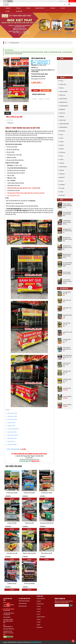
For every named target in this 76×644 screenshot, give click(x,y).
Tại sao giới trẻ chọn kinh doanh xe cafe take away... (67, 239)
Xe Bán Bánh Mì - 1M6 (67, 308)
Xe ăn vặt (60, 156)
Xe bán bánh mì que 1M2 (11, 432)
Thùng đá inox (61, 174)
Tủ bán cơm (61, 145)
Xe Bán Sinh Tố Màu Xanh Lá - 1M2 (67, 364)
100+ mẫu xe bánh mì (22, 210)
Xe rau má (61, 181)
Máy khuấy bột (61, 109)
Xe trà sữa (39, 606)
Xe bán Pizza (61, 163)
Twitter (48, 99)
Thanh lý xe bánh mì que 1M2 (12, 435)
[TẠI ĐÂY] (24, 449)
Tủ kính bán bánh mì (62, 167)
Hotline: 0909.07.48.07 (39, 94)
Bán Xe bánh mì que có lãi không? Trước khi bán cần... (67, 256)
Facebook (34, 99)
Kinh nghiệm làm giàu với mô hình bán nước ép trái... (67, 231)
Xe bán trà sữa (61, 113)
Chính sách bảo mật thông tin (24, 601)
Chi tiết (8, 113)
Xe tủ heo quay (61, 152)
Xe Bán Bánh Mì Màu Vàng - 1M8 (67, 293)
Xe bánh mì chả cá (62, 84)
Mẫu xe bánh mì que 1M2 (14, 43)
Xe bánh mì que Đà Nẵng (11, 444)
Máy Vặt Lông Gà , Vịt (63, 102)
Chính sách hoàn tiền (23, 606)
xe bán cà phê (61, 195)
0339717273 (10, 1)
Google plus (41, 99)
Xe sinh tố (61, 138)
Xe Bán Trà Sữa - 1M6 (67, 300)
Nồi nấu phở (61, 116)
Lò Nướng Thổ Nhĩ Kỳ (62, 127)
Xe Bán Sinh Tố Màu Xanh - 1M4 (67, 324)
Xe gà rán (60, 134)
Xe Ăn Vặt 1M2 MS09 (67, 388)
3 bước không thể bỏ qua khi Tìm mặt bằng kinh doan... (67, 222)
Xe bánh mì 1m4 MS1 (10, 423)
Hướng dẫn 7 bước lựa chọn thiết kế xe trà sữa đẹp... (67, 247)
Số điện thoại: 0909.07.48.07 (9, 629)
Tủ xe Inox (61, 81)
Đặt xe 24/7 (72, 1)
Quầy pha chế (61, 177)
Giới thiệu (61, 1)
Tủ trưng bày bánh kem (63, 106)
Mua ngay (36, 90)
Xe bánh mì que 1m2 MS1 (11, 419)
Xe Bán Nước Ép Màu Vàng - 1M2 (67, 372)
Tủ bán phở (61, 149)
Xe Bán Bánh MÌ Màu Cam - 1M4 (67, 340)
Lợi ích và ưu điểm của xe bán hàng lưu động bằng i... (67, 214)
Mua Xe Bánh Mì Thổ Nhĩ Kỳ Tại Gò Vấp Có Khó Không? (67, 264)
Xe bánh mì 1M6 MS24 (67, 396)
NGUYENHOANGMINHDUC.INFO (36, 642)
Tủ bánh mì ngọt (62, 120)
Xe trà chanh (61, 188)
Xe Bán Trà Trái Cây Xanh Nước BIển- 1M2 (67, 348)
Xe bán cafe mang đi (62, 99)
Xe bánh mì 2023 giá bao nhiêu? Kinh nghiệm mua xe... (67, 205)
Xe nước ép (61, 142)
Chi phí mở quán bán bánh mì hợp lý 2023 (67, 273)
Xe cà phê (60, 192)
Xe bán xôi (61, 159)
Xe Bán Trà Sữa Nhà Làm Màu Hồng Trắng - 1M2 (67, 356)
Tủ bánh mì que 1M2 (10, 426)
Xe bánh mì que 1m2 (10, 441)
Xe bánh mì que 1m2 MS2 (11, 416)
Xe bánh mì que (10, 123)
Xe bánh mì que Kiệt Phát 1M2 (12, 429)
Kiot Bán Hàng (61, 131)
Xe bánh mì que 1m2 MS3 (11, 413)
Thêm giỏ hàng (46, 90)
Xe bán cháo (61, 170)
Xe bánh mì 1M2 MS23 (67, 405)
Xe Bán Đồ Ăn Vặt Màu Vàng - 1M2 (67, 380)
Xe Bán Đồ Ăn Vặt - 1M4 (67, 332)
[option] (16, 84)
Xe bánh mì (61, 88)
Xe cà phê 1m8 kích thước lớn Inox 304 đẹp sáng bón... (67, 281)
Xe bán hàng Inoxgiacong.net (14, 209)
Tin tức (67, 1)
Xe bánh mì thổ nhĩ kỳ (63, 91)
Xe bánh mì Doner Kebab (63, 124)
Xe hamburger (61, 184)
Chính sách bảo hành (23, 603)
